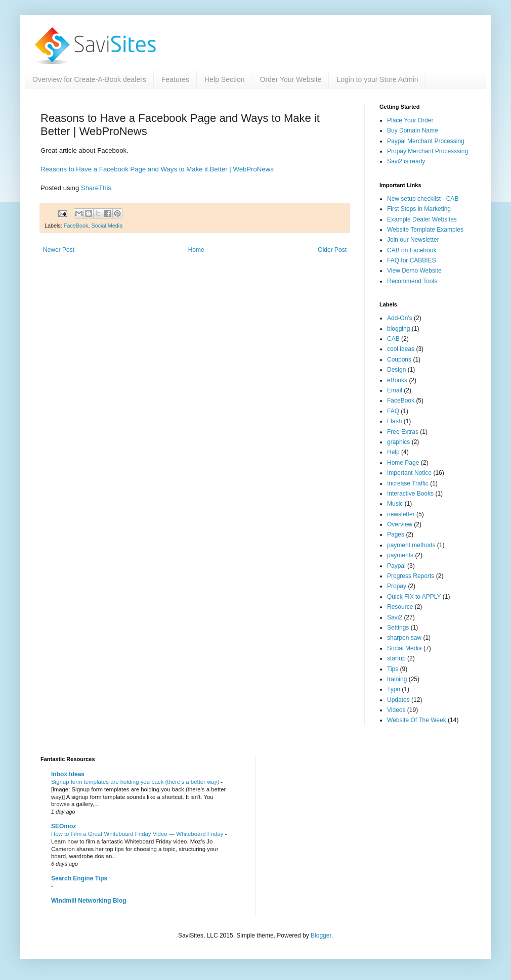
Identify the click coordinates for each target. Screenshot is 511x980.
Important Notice (409, 473)
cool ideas (401, 349)
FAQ (393, 411)
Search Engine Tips (79, 878)
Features (175, 79)
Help (393, 452)
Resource (400, 607)
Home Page (403, 463)
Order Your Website (291, 79)
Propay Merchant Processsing (428, 151)
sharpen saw (404, 638)
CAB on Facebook (412, 250)
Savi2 (395, 617)
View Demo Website (414, 271)
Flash (394, 421)
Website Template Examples (425, 230)
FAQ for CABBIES (412, 260)
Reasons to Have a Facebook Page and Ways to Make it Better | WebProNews (157, 169)
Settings (398, 628)
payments (400, 555)
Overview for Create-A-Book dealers (89, 79)
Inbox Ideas (68, 774)
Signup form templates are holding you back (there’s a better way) (136, 782)
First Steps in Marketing (419, 209)
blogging (398, 329)
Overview (400, 524)
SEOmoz (63, 826)
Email (395, 390)
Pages (396, 534)
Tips (393, 669)
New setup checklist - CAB (423, 199)
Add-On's (400, 318)
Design (396, 370)
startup (396, 658)
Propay (397, 586)
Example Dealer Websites (422, 219)
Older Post (332, 250)
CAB (393, 339)
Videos (396, 710)
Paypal (396, 566)
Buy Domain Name (413, 130)
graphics (398, 442)
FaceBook (76, 226)
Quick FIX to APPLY (414, 597)
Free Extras (403, 432)
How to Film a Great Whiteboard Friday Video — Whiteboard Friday (138, 834)
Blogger (321, 936)
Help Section (224, 79)
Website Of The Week (417, 720)
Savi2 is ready (406, 161)
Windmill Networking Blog (89, 901)
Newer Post (59, 250)
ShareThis (96, 188)
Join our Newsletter (413, 240)
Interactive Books (410, 494)
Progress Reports (411, 576)
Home (196, 250)
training (397, 679)
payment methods (411, 545)
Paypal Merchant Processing (426, 141)
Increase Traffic (408, 483)
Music (395, 504)
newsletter (401, 514)
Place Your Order (410, 120)
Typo (394, 689)
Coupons (399, 360)
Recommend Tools (412, 281)
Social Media (107, 226)
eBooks (397, 380)
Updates (398, 700)
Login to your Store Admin (377, 79)
